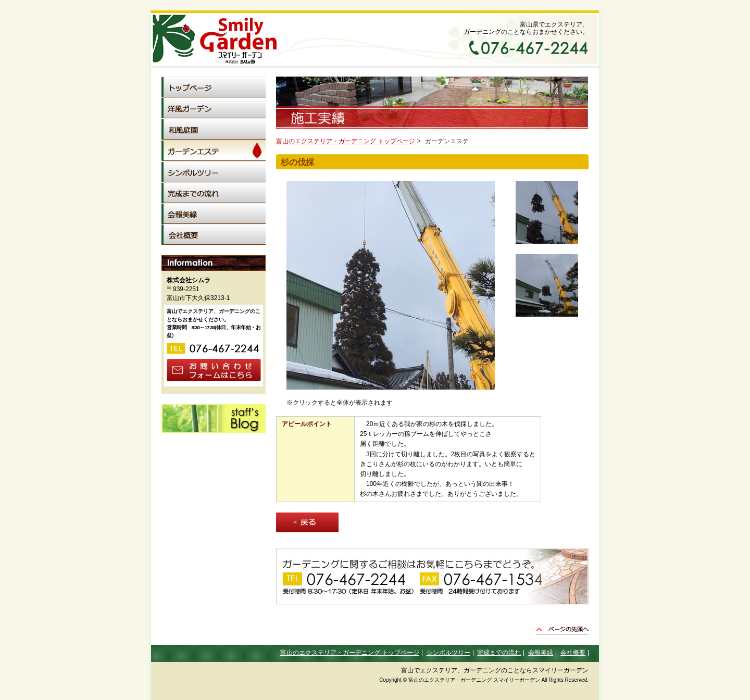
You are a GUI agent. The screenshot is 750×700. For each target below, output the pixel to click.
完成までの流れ (499, 653)
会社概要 (573, 653)
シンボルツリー (448, 653)
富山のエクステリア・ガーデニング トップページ (346, 141)
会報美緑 (541, 653)
